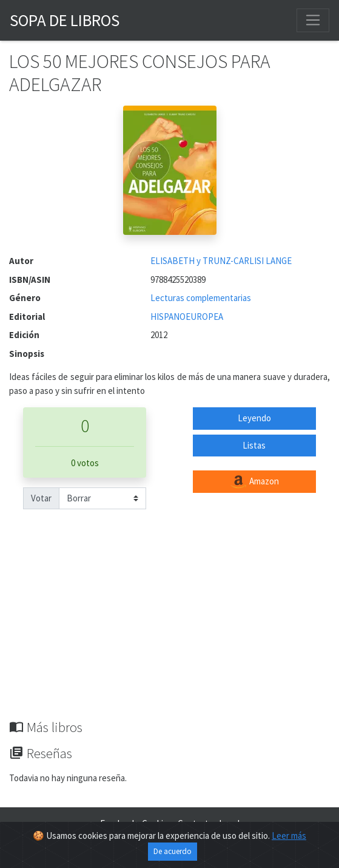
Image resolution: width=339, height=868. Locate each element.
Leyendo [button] (254, 418)
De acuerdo (173, 851)
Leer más (289, 836)
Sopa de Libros (65, 20)
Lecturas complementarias (201, 298)
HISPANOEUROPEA (187, 317)
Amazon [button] (254, 482)
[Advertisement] (169, 628)
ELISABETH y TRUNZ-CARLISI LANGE (221, 261)
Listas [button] (254, 445)
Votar (41, 498)
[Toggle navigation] (313, 20)
